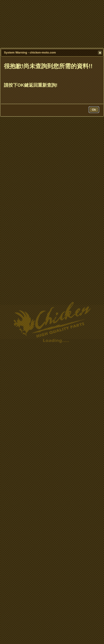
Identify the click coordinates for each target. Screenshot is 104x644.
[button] (100, 53)
